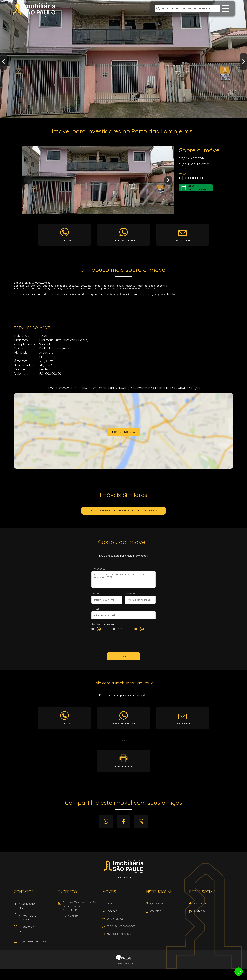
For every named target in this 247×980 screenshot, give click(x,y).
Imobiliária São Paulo (124, 869)
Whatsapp (106, 824)
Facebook (123, 824)
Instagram (201, 914)
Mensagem (98, 571)
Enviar (123, 659)
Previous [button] (3, 61)
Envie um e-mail (183, 240)
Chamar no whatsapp (124, 240)
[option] (123, 59)
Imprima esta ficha (124, 769)
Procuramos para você (121, 929)
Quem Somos (158, 906)
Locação (112, 914)
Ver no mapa (70, 918)
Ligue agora (65, 240)
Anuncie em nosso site (120, 936)
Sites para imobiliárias (123, 966)
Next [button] (244, 61)
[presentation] (123, 645)
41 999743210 (37, 921)
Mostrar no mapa (123, 434)
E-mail (95, 611)
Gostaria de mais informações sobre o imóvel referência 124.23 (123, 582)
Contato (156, 914)
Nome (95, 596)
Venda (110, 906)
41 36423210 (37, 909)
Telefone (130, 596)
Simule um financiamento (198, 188)
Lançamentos (115, 921)
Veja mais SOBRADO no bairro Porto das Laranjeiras (123, 513)
